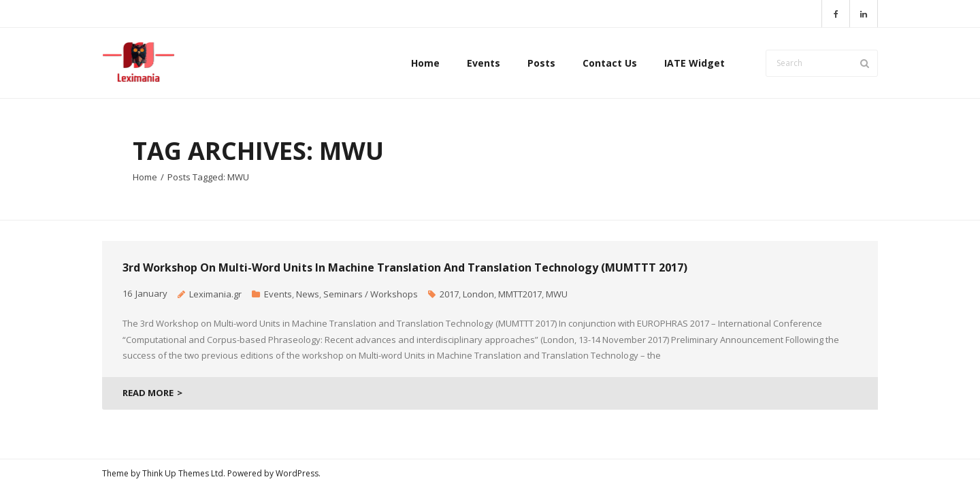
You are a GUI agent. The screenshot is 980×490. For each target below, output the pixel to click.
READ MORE (148, 393)
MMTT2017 (520, 294)
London (478, 294)
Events (278, 294)
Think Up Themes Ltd (183, 473)
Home (145, 177)
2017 (449, 294)
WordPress (297, 473)
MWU (557, 294)
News (308, 294)
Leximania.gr (215, 294)
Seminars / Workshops (371, 294)
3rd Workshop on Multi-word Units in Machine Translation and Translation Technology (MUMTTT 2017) (405, 267)
